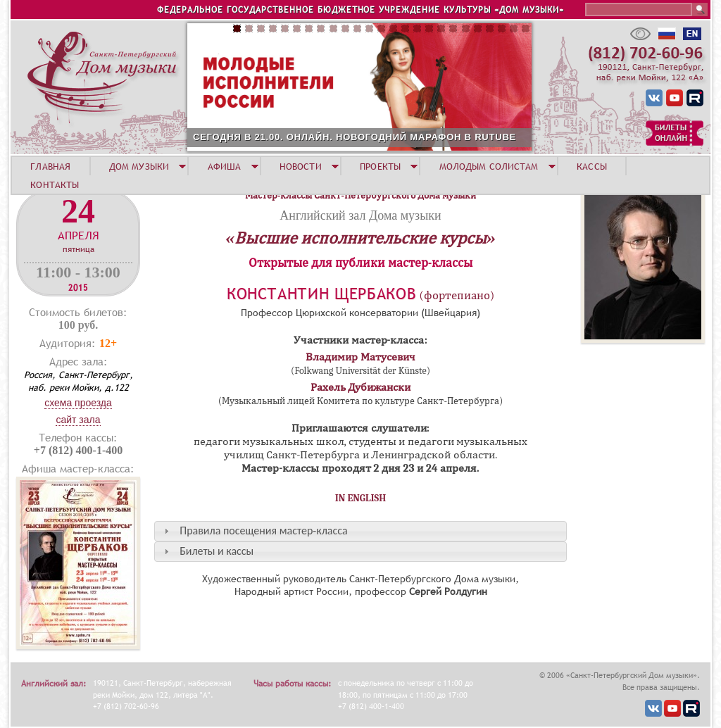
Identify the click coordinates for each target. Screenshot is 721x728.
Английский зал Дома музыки (360, 215)
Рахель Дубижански (361, 387)
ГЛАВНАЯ (50, 166)
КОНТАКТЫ (55, 184)
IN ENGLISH (361, 498)
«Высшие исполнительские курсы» (360, 238)
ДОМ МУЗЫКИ (139, 166)
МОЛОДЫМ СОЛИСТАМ (489, 166)
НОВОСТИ (301, 166)
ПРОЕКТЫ (380, 166)
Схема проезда (78, 403)
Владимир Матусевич (360, 357)
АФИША (225, 166)
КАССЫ (592, 166)
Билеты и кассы (217, 551)
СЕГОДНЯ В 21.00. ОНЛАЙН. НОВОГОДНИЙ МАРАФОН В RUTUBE (355, 137)
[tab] (360, 531)
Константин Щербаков (322, 294)
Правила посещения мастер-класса (263, 531)
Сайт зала (78, 420)
